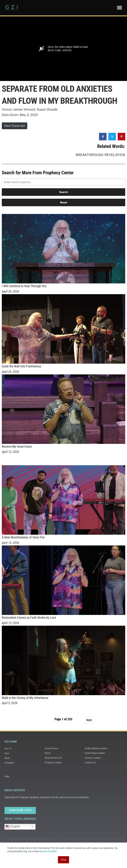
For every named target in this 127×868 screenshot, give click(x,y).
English (13, 827)
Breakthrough (89, 155)
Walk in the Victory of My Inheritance (25, 698)
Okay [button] (64, 860)
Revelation (115, 155)
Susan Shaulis (47, 109)
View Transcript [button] (15, 126)
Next (89, 720)
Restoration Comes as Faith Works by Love (29, 618)
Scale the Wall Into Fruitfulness (21, 366)
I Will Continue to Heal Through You (24, 286)
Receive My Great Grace (17, 446)
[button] (119, 8)
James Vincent (24, 109)
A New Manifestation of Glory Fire (23, 537)
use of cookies (50, 851)
